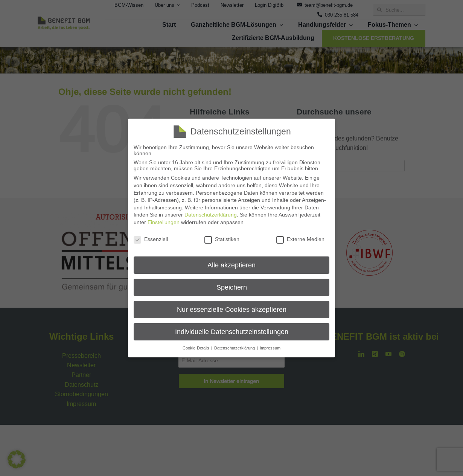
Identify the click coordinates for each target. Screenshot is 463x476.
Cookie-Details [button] (196, 348)
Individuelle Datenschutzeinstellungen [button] (232, 332)
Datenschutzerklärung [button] (235, 348)
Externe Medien (300, 239)
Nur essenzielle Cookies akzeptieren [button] (232, 309)
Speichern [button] (232, 287)
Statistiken (222, 239)
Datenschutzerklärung (211, 215)
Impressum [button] (270, 348)
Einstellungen (164, 222)
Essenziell (151, 239)
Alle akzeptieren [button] (231, 265)
